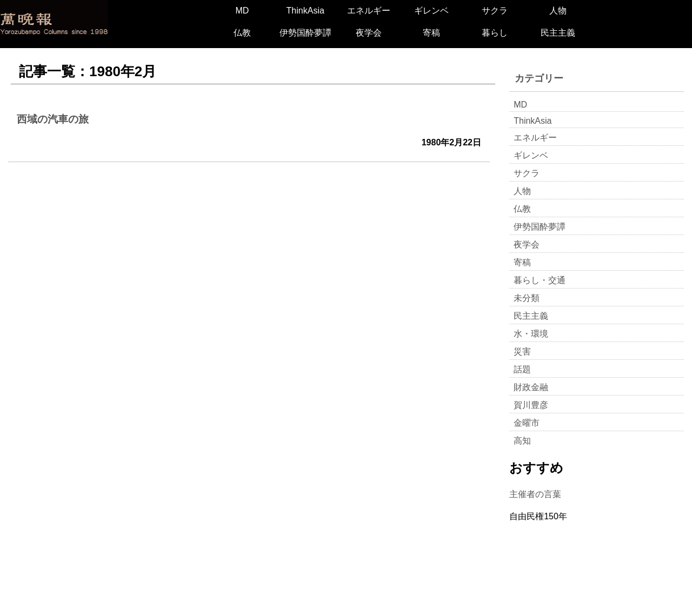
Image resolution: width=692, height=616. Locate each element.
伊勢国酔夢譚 (305, 33)
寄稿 (431, 33)
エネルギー (369, 11)
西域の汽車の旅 (53, 119)
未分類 (527, 298)
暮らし (495, 33)
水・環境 (531, 334)
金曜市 (527, 423)
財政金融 (531, 387)
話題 (522, 369)
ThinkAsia (305, 11)
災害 (522, 351)
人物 (558, 11)
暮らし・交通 (540, 280)
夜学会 (369, 33)
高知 (522, 441)
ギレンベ (431, 11)
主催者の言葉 (535, 494)
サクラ (495, 11)
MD (242, 11)
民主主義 (558, 33)
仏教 (242, 33)
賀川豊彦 (531, 405)
